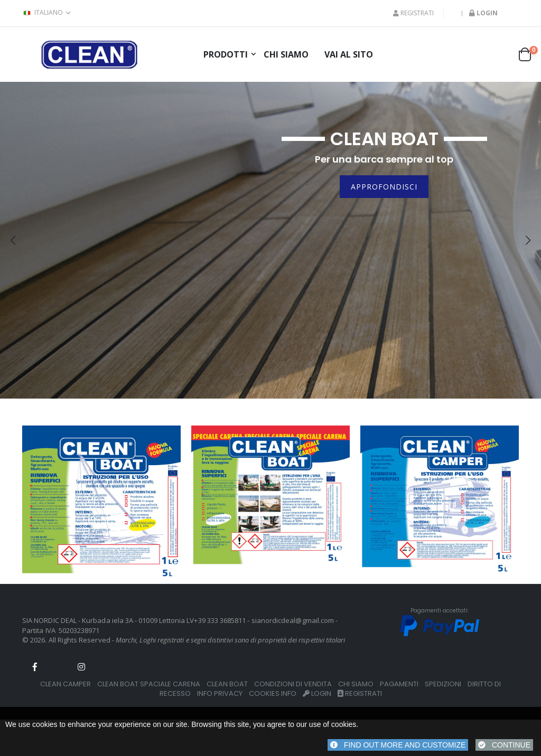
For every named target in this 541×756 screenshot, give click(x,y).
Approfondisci (384, 187)
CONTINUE (504, 745)
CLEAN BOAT (227, 684)
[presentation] (13, 240)
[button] (528, 54)
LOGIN (317, 693)
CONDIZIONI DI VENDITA (293, 684)
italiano (43, 13)
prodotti (226, 54)
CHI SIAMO (356, 684)
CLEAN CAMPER (66, 684)
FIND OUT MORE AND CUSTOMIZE (398, 745)
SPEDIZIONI (443, 684)
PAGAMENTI (399, 684)
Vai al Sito (349, 54)
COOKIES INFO (273, 693)
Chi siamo (286, 54)
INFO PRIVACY (220, 693)
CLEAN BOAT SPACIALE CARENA (149, 684)
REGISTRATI (413, 13)
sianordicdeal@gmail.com (293, 620)
